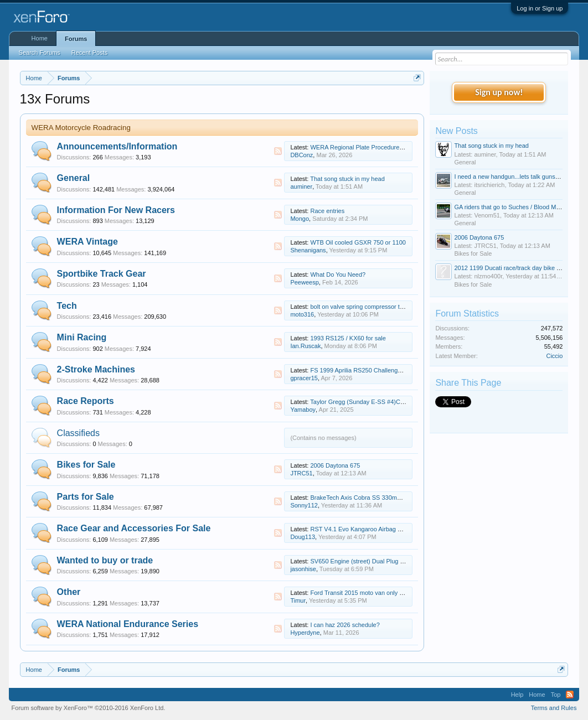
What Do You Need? (338, 274)
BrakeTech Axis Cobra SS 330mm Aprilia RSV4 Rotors (384, 498)
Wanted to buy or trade (105, 560)
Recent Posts (89, 53)
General (74, 178)
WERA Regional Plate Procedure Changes (368, 147)
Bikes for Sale (86, 465)
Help (517, 695)
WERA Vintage (87, 242)
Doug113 (303, 537)
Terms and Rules (554, 708)
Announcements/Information (117, 146)
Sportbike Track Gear (102, 274)
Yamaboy (303, 410)
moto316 (302, 314)
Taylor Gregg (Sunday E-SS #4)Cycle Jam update (377, 402)
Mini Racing (82, 337)
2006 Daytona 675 (335, 465)
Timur (298, 600)
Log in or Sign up (540, 8)
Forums (76, 39)
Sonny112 (304, 505)
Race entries (327, 211)
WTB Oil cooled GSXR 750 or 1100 (358, 242)
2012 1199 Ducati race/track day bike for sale (515, 268)
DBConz (301, 155)
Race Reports (86, 401)
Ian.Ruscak (305, 346)
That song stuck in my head (347, 179)
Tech (67, 306)
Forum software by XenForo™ (89, 708)
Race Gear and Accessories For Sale (134, 528)
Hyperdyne (305, 633)
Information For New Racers (116, 210)
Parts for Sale (86, 497)
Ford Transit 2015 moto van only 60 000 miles (372, 593)
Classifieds (78, 433)
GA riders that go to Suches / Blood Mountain (515, 207)
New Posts (456, 131)
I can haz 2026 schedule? (345, 625)
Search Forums (40, 53)
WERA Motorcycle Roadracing (81, 128)
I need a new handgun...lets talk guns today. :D (517, 177)
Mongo (300, 219)
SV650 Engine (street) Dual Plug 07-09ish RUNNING (382, 561)
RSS (278, 151)
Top (556, 695)
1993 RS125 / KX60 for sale (348, 338)
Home (40, 38)
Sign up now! (499, 92)
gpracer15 (304, 378)
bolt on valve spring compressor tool (359, 307)
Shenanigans (308, 250)
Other (69, 592)
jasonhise (303, 569)
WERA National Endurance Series (128, 624)
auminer (301, 187)
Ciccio (554, 356)
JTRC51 (301, 473)
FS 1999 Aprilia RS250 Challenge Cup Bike (369, 370)
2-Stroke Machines (96, 369)
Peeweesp (304, 282)
